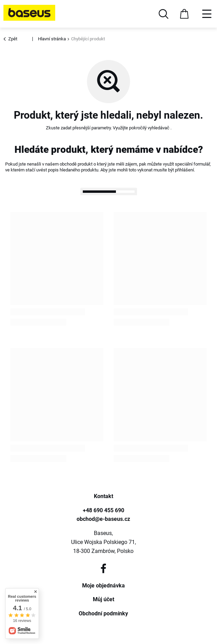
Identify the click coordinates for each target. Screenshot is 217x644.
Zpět (11, 39)
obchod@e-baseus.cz (103, 519)
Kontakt (103, 496)
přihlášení (184, 170)
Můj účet (103, 599)
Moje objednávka (103, 586)
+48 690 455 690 (103, 510)
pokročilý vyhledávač (150, 128)
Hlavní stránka (52, 39)
